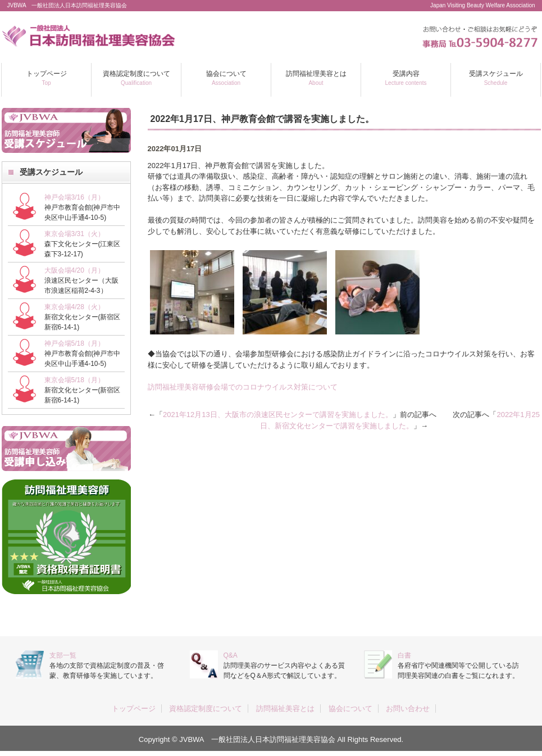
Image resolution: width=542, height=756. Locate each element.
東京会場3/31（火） (74, 234)
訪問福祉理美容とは (316, 78)
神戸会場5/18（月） (74, 343)
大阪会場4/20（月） (74, 270)
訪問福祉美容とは (285, 709)
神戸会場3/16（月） (74, 197)
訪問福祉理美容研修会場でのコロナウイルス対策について (243, 387)
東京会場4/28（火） (74, 307)
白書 (404, 655)
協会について (226, 78)
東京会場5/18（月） (74, 380)
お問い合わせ (408, 709)
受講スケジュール (496, 78)
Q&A (231, 655)
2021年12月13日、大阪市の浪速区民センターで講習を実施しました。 (278, 415)
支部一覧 (63, 655)
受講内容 (406, 78)
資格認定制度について (136, 78)
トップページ (47, 78)
